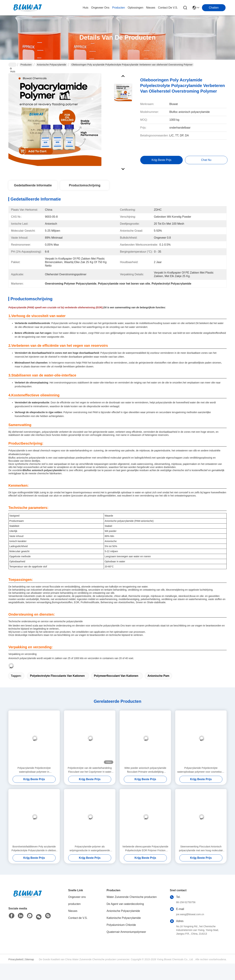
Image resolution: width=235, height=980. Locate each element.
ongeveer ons (100, 8)
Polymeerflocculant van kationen (116, 676)
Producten (26, 65)
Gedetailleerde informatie (33, 185)
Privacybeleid (16, 959)
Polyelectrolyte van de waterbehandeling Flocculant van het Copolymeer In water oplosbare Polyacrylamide (90, 770)
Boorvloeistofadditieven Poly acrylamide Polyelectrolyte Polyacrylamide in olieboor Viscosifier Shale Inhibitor (34, 849)
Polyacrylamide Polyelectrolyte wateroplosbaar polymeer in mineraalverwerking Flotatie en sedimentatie (34, 770)
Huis (86, 8)
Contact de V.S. (78, 918)
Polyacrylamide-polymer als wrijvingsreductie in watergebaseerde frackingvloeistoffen (90, 849)
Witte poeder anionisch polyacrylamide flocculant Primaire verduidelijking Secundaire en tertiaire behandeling (145, 770)
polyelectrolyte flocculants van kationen (57, 676)
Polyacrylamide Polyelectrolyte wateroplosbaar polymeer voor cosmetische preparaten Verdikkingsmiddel (201, 770)
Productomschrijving (85, 185)
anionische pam (158, 676)
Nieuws (73, 911)
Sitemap (29, 959)
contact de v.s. (168, 8)
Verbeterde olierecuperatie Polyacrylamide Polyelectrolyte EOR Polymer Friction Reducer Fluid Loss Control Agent (145, 849)
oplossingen (135, 8)
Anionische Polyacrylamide (51, 65)
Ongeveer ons (77, 897)
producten (118, 8)
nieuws (151, 8)
